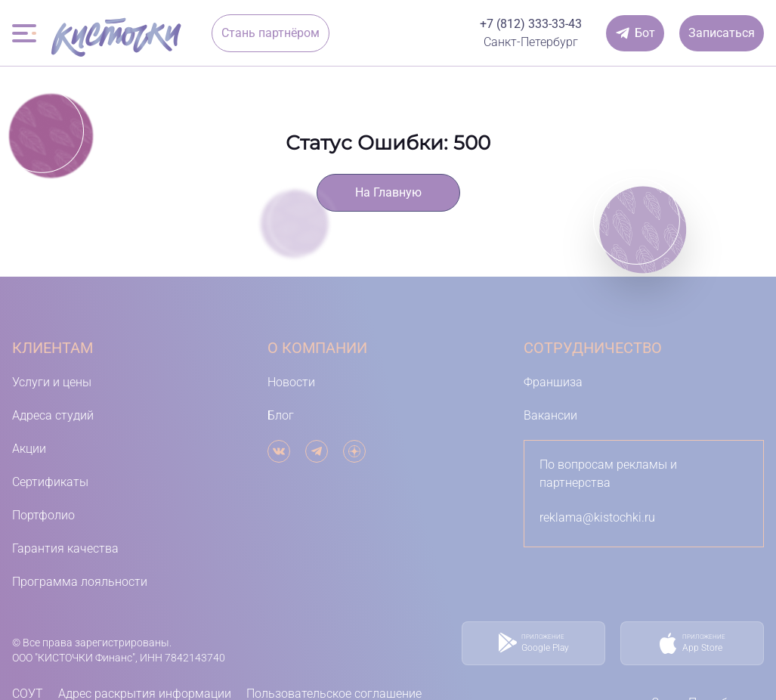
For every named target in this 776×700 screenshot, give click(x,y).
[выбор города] (531, 42)
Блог (281, 415)
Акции (29, 449)
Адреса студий (53, 415)
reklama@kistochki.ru (597, 517)
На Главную (388, 192)
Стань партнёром (271, 33)
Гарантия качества (65, 548)
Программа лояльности (80, 582)
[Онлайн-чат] (635, 33)
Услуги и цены (52, 382)
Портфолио (43, 515)
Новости (291, 382)
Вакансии (550, 415)
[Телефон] (531, 24)
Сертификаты (50, 482)
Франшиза (553, 382)
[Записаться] (722, 33)
